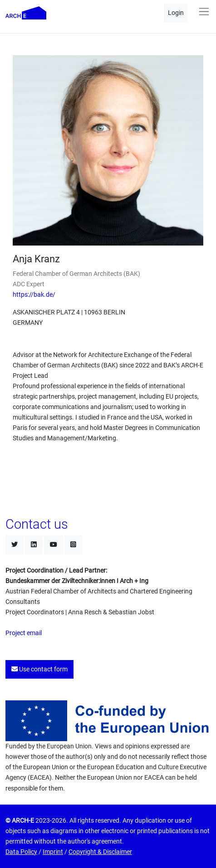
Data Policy (21, 852)
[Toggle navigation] (204, 12)
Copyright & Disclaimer (100, 852)
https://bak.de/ (34, 295)
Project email (24, 633)
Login (176, 13)
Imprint (53, 852)
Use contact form (39, 669)
